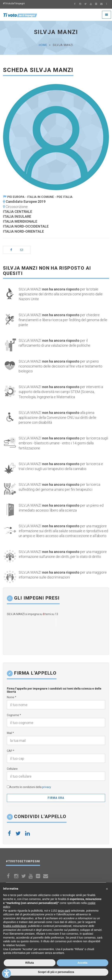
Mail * (10, 733)
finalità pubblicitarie (15, 926)
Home (43, 45)
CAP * (11, 751)
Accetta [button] (82, 963)
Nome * (12, 697)
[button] (107, 889)
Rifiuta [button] (30, 963)
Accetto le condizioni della (30, 787)
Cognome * (14, 715)
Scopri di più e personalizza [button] (56, 972)
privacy (47, 787)
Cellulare (12, 769)
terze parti (64, 911)
